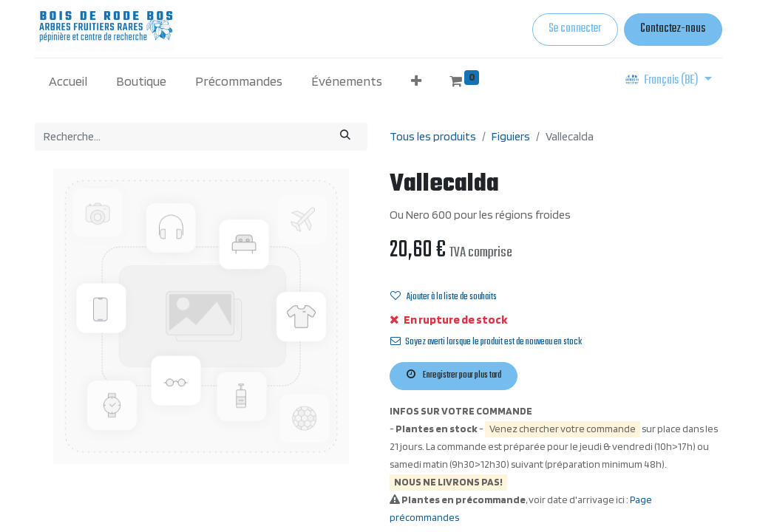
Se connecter (575, 29)
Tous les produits (433, 136)
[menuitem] (68, 81)
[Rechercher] (346, 136)
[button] (416, 81)
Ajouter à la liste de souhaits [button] (444, 297)
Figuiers (511, 136)
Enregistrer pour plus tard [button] (454, 375)
